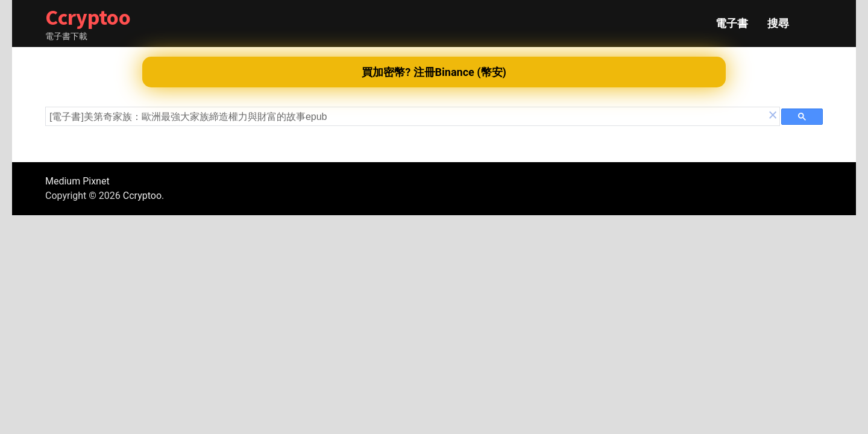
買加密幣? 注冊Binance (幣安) (434, 72)
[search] (408, 117)
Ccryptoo (88, 17)
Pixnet (96, 181)
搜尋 (778, 24)
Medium (63, 181)
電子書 (732, 24)
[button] (773, 116)
